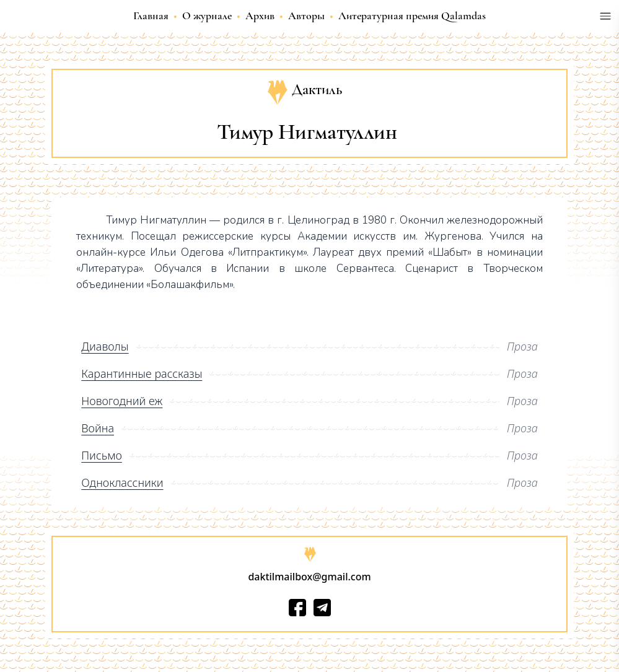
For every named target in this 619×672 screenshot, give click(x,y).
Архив (260, 15)
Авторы (306, 15)
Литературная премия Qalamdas (412, 15)
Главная (151, 15)
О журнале (207, 15)
